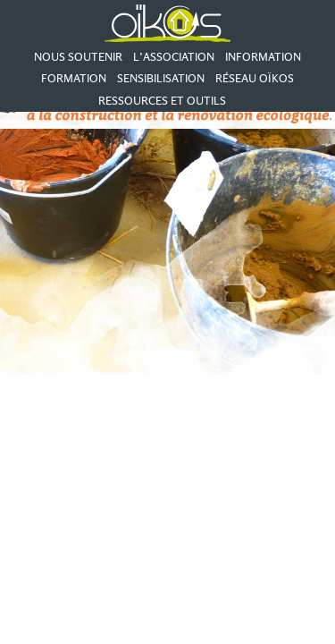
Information (263, 57)
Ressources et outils (162, 101)
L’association (174, 57)
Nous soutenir (78, 57)
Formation (74, 78)
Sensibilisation (161, 78)
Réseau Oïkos (255, 78)
